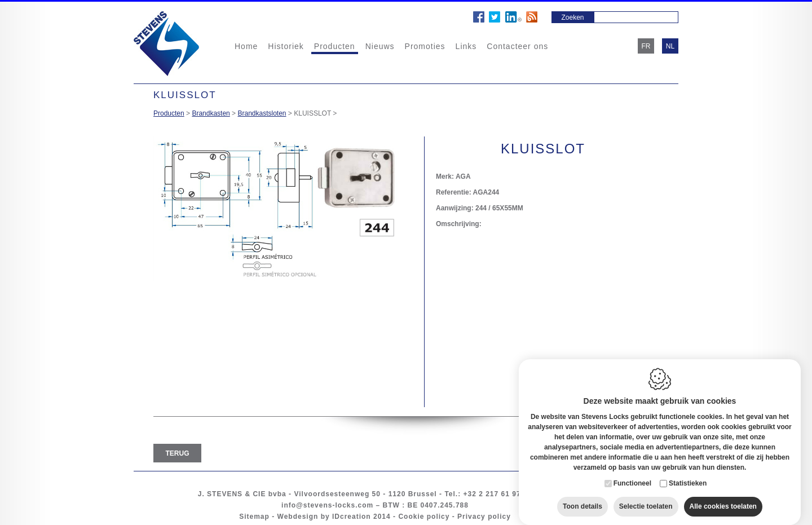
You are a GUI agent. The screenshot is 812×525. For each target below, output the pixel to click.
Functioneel (632, 472)
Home (246, 46)
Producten (335, 46)
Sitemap (254, 517)
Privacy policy (484, 517)
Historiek (286, 46)
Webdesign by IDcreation (324, 517)
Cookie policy (424, 517)
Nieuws (380, 46)
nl (670, 46)
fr (646, 46)
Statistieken (688, 472)
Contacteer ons (517, 46)
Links (466, 46)
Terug (178, 453)
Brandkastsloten (262, 113)
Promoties (425, 46)
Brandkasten (211, 113)
